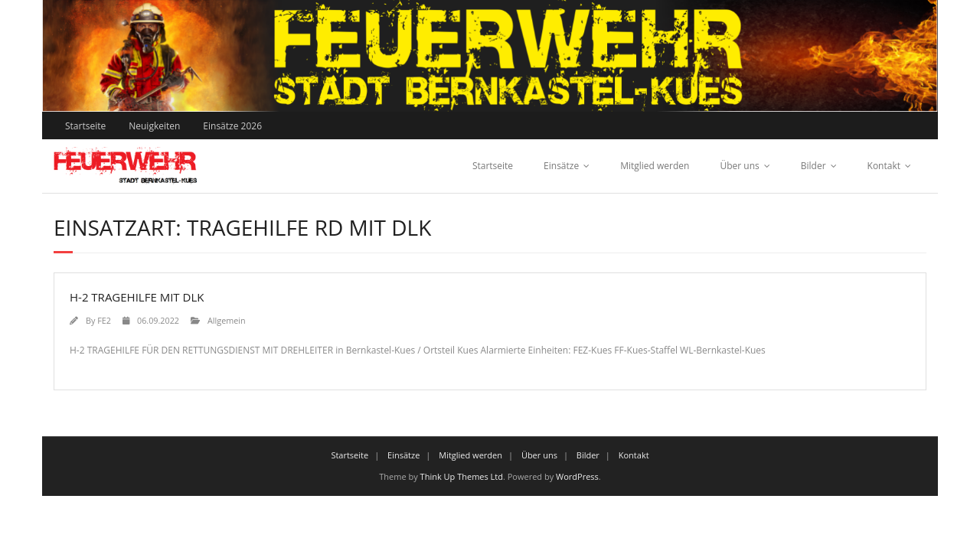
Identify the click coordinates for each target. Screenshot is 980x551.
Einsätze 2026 (232, 126)
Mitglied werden (655, 166)
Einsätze (561, 166)
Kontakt (884, 166)
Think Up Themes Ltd (462, 476)
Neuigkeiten (154, 126)
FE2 (104, 320)
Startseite (85, 126)
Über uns (739, 166)
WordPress (577, 476)
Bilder (813, 166)
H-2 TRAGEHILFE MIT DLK (137, 297)
